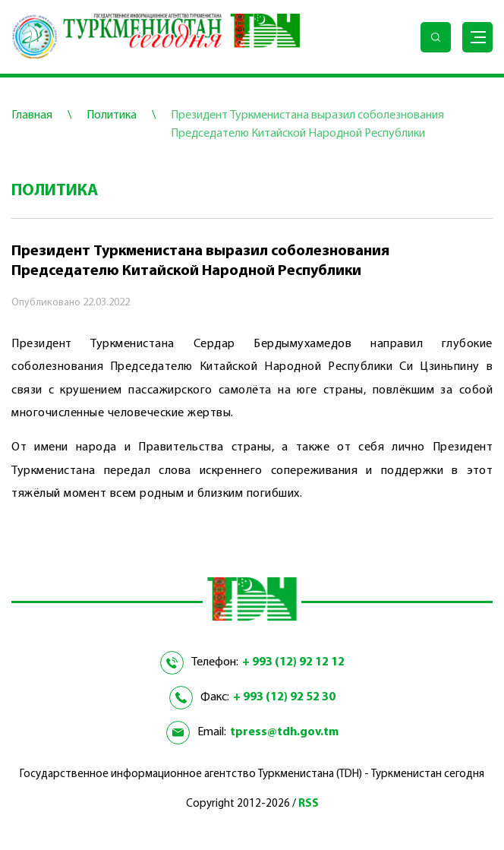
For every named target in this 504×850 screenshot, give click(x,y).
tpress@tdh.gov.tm (284, 732)
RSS (309, 804)
